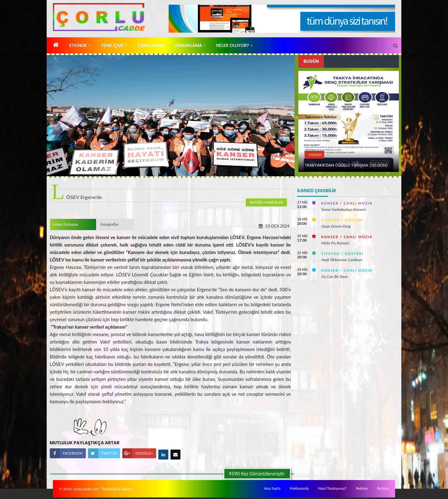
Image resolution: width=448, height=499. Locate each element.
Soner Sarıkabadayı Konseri (343, 209)
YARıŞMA (315, 155)
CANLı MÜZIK (151, 45)
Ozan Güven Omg (336, 226)
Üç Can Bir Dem (334, 277)
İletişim (383, 488)
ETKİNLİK (78, 45)
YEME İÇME (112, 45)
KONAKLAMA (189, 45)
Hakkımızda (299, 488)
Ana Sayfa (272, 488)
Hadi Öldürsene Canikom (342, 260)
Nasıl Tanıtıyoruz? (332, 488)
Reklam (362, 488)
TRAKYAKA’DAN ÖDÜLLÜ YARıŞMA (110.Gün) (346, 165)
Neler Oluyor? (232, 45)
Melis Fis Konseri (335, 243)
